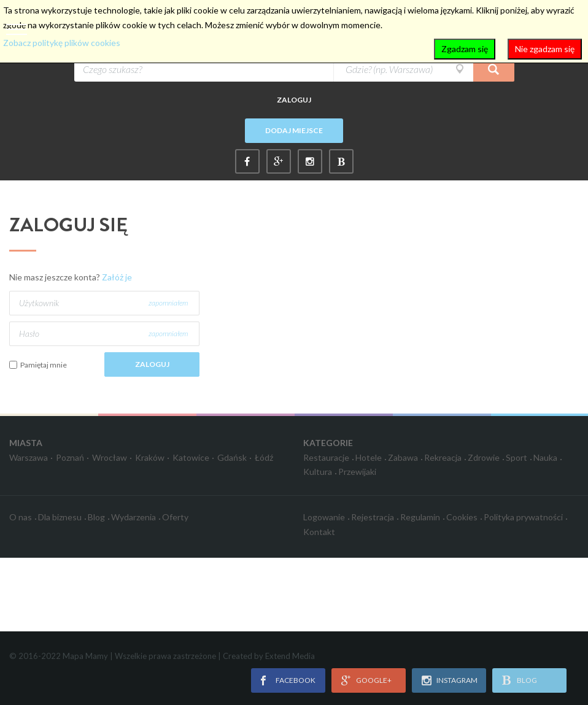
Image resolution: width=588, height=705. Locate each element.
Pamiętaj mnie (44, 365)
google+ (374, 680)
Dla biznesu (60, 517)
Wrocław (110, 457)
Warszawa (29, 457)
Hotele (369, 457)
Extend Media (290, 656)
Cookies (462, 517)
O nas (21, 517)
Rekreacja (443, 457)
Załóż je (117, 277)
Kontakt (319, 532)
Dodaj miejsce (294, 130)
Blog (96, 517)
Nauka (545, 457)
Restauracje (326, 457)
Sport (516, 457)
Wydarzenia (133, 517)
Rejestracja (373, 517)
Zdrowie (484, 457)
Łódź (264, 457)
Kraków (150, 457)
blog (527, 680)
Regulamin (420, 517)
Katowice (191, 457)
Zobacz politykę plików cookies (62, 43)
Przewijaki (357, 472)
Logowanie (324, 517)
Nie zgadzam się (545, 49)
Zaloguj (294, 100)
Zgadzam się (465, 49)
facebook (296, 680)
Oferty (175, 517)
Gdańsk (232, 457)
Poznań (70, 457)
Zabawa (403, 457)
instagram (457, 680)
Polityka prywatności (523, 517)
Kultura (318, 472)
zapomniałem (168, 303)
